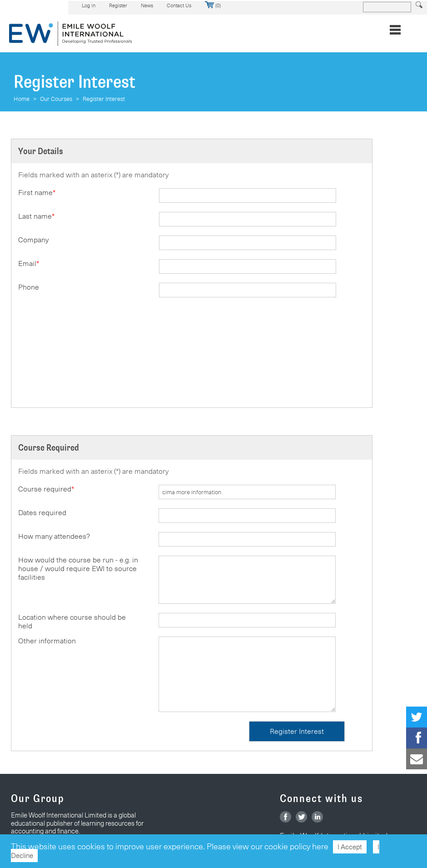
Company (33, 240)
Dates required (42, 513)
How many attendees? (54, 536)
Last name (36, 216)
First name (37, 193)
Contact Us (179, 5)
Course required (46, 489)
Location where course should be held (72, 622)
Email (29, 263)
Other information (47, 641)
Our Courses (56, 99)
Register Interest (104, 99)
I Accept (350, 847)
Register (118, 5)
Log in (89, 5)
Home (22, 99)
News (147, 5)
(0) (213, 5)
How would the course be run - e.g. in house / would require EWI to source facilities (78, 569)
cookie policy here (296, 846)
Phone (29, 287)
